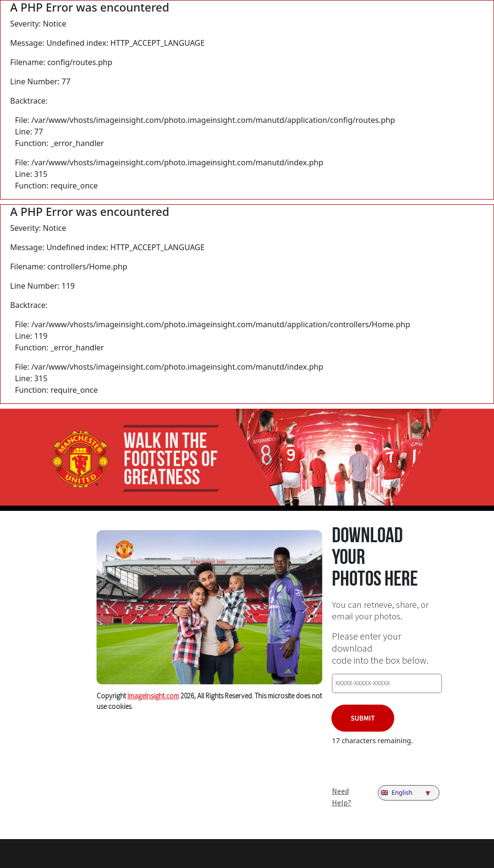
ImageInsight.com (153, 696)
